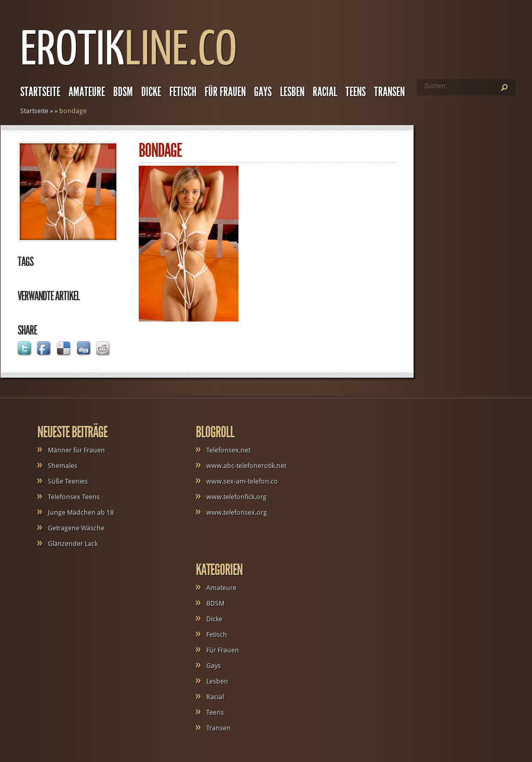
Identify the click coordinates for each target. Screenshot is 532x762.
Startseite (40, 92)
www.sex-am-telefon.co (242, 481)
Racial (325, 92)
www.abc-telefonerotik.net (246, 466)
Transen (389, 92)
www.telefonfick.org (236, 497)
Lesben (292, 92)
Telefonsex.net (228, 450)
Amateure (87, 92)
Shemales (63, 466)
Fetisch (183, 92)
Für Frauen (225, 92)
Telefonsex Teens (74, 497)
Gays (263, 92)
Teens (356, 92)
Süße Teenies (68, 481)
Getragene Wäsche (76, 528)
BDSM (123, 92)
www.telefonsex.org (237, 512)
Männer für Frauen (76, 450)
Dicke (151, 92)
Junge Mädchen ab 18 (81, 512)
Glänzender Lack (73, 544)
